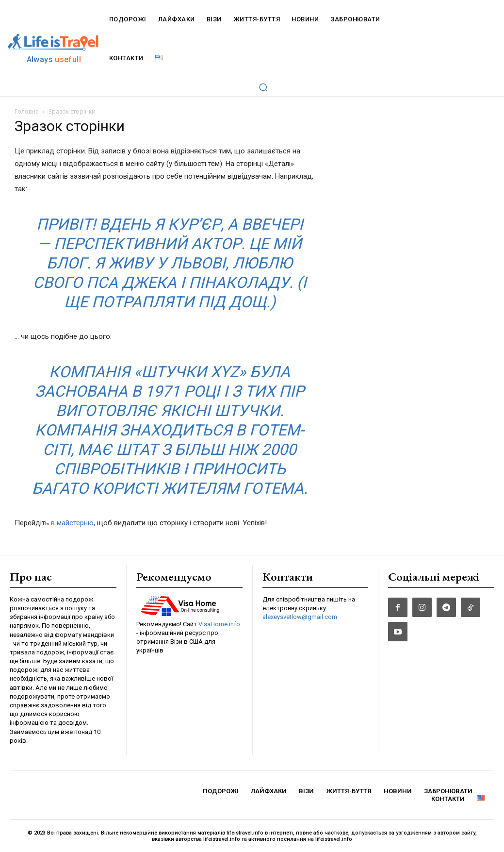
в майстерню (72, 523)
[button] (263, 87)
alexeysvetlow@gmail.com (300, 617)
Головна (27, 111)
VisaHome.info (219, 624)
